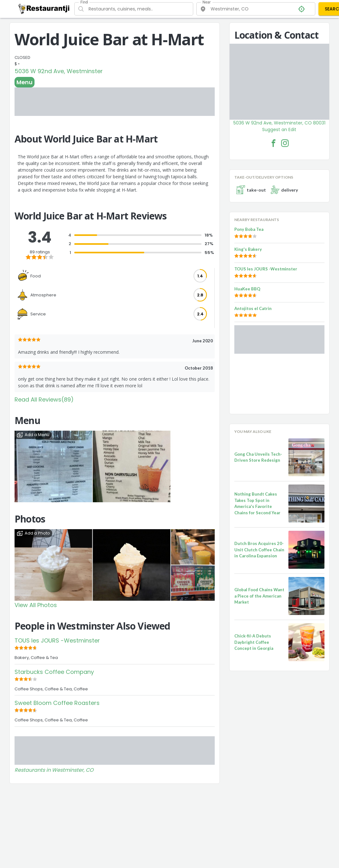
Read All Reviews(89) (44, 399)
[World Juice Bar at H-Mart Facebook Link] (274, 143)
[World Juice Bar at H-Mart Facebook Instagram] (285, 143)
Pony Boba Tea (249, 229)
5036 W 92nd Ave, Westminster (59, 71)
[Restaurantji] (44, 9)
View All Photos (36, 605)
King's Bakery (248, 249)
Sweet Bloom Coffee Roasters (57, 703)
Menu (25, 82)
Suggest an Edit (279, 130)
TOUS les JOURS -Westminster (57, 640)
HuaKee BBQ (247, 289)
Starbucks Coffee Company (54, 672)
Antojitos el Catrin (253, 308)
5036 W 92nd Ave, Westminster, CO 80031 (279, 123)
